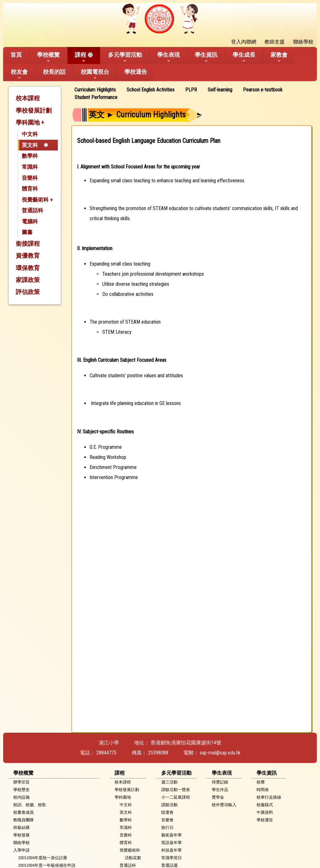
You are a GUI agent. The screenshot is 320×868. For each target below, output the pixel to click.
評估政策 (28, 292)
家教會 (279, 57)
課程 (80, 57)
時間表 (263, 790)
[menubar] (192, 94)
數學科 (30, 156)
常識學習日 (172, 858)
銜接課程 (28, 244)
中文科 (30, 134)
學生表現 (169, 57)
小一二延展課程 (176, 797)
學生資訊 (206, 57)
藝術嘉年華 (172, 835)
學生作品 (220, 790)
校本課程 (28, 98)
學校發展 (21, 835)
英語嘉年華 (172, 843)
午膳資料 (265, 812)
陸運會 (167, 812)
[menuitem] (97, 90)
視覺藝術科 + (37, 200)
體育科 (30, 189)
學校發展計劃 (34, 111)
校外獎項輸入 (224, 805)
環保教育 (28, 268)
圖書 (27, 232)
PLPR (191, 90)
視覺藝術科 (130, 850)
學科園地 (123, 797)
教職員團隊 (24, 820)
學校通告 (136, 72)
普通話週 (169, 865)
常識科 (30, 167)
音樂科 (30, 178)
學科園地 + (30, 123)
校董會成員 (24, 812)
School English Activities (151, 90)
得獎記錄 (220, 782)
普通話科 (33, 210)
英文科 (30, 145)
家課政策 (28, 280)
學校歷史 (21, 790)
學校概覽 (48, 57)
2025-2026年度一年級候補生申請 (47, 865)
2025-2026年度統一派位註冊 (43, 858)
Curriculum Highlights (95, 90)
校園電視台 (95, 74)
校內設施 (21, 797)
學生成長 (244, 57)
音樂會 (167, 820)
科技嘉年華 (172, 850)
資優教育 (28, 256)
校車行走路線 (269, 797)
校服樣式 (265, 805)
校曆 (261, 782)
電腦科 (30, 221)
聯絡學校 (21, 843)
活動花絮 (133, 858)
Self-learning (220, 90)
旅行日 (167, 827)
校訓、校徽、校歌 (30, 805)
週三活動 (169, 782)
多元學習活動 (125, 57)
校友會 (19, 74)
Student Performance (96, 97)
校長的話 (54, 72)
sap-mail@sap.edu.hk (220, 753)
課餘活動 (169, 805)
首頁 (16, 55)
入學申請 (21, 850)
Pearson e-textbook (263, 90)
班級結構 (21, 827)
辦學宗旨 (21, 782)
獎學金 (218, 797)
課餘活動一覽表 (176, 790)
